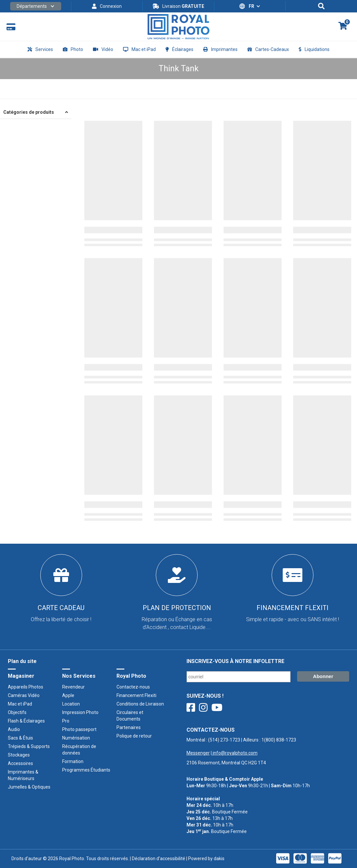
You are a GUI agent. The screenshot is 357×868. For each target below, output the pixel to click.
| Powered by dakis (205, 859)
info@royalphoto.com (235, 753)
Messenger (198, 753)
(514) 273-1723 (224, 740)
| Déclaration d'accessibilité (157, 859)
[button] (36, 6)
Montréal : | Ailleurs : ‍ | (241, 746)
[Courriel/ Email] (239, 677)
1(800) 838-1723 (279, 740)
